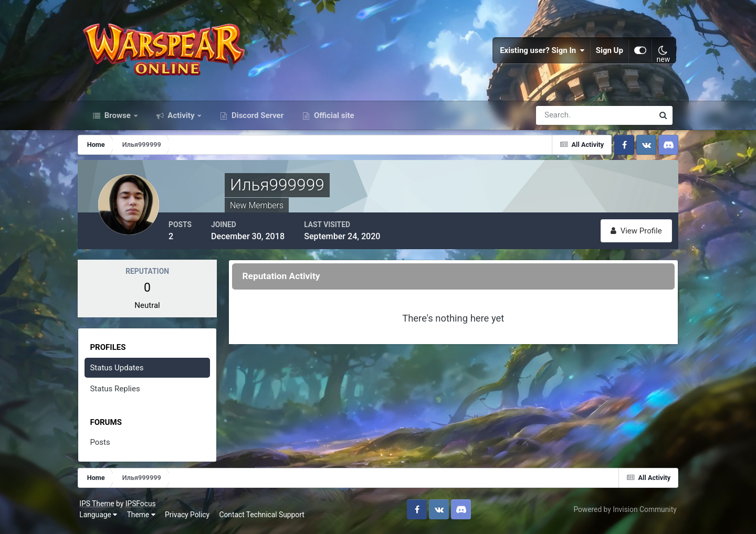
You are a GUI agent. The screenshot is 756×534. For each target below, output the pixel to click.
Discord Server (256, 120)
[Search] (559, 120)
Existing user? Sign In (539, 52)
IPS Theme (101, 507)
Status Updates (122, 371)
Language (102, 518)
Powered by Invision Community (621, 512)
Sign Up (606, 52)
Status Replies (120, 393)
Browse (118, 120)
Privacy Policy (191, 518)
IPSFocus (144, 507)
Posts (106, 446)
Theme (145, 518)
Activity (181, 120)
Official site (333, 120)
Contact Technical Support (266, 518)
